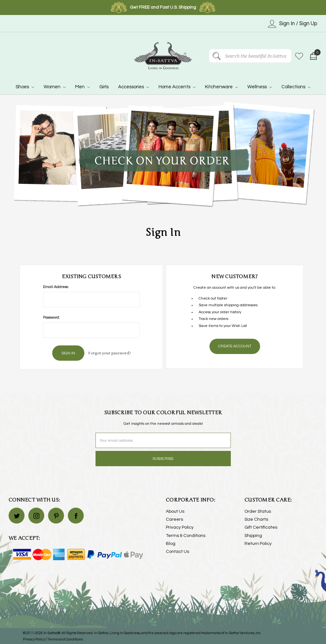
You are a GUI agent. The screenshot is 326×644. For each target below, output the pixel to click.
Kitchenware (221, 87)
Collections (296, 87)
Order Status (258, 511)
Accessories (134, 87)
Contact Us (177, 551)
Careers (174, 519)
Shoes (25, 87)
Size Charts (256, 519)
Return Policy (258, 543)
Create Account (235, 346)
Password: (51, 318)
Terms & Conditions (186, 535)
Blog (171, 543)
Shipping (253, 535)
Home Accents (177, 87)
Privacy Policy (180, 527)
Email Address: (56, 287)
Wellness (260, 87)
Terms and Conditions (65, 639)
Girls (104, 87)
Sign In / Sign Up (293, 24)
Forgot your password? (110, 353)
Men (82, 87)
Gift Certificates (261, 527)
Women (55, 87)
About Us (175, 511)
